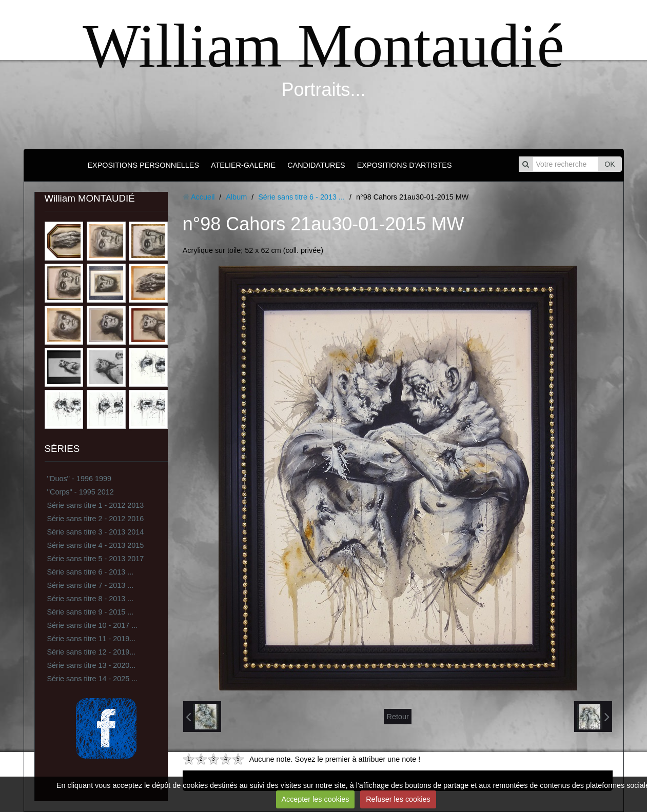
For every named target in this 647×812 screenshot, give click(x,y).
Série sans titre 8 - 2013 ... (91, 599)
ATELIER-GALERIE (243, 165)
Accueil (203, 197)
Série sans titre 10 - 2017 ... (93, 625)
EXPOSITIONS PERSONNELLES (143, 165)
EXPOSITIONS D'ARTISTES (405, 165)
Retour (397, 717)
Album (236, 197)
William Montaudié (323, 46)
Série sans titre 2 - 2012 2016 (96, 519)
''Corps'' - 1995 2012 (81, 492)
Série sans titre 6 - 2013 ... (91, 572)
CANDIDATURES (316, 165)
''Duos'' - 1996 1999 (79, 479)
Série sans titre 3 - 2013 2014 (96, 532)
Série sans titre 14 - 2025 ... (93, 679)
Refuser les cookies (398, 799)
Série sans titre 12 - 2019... (92, 652)
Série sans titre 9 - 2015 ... (91, 612)
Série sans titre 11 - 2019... (92, 639)
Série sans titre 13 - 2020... (92, 665)
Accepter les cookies (315, 799)
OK (610, 164)
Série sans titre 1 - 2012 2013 (96, 505)
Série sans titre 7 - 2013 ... (91, 585)
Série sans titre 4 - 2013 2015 (96, 545)
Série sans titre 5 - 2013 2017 (96, 559)
